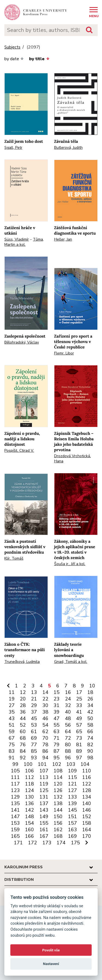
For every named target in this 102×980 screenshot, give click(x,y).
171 (18, 843)
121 (72, 784)
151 (72, 817)
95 (57, 758)
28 (23, 705)
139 (72, 803)
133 (72, 797)
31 (57, 705)
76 (23, 745)
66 (90, 732)
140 (87, 803)
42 (90, 712)
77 (34, 745)
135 (15, 803)
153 (15, 823)
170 (87, 836)
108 (58, 771)
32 (68, 705)
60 (23, 732)
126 (58, 790)
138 (58, 803)
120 (58, 784)
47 (57, 718)
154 (30, 823)
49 (79, 718)
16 (68, 692)
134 (87, 797)
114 (58, 777)
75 (12, 745)
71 (57, 738)
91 (12, 758)
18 (90, 692)
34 (90, 705)
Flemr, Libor (64, 353)
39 (57, 712)
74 (90, 738)
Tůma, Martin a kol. (24, 242)
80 (68, 745)
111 (15, 777)
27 (12, 705)
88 (68, 751)
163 (72, 830)
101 (42, 764)
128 (87, 790)
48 (68, 718)
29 (34, 705)
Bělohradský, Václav (22, 342)
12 (23, 692)
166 (30, 836)
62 (45, 732)
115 (72, 777)
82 (90, 745)
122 (87, 784)
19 (12, 699)
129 (15, 797)
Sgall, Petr (13, 148)
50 (90, 718)
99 (16, 764)
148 (30, 817)
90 (90, 751)
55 (57, 725)
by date (14, 59)
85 (34, 751)
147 (15, 817)
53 (34, 725)
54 (45, 725)
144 (58, 810)
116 (87, 777)
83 (12, 751)
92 (23, 758)
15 (57, 692)
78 (45, 745)
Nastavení (51, 964)
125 (44, 790)
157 (72, 823)
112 (30, 777)
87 (57, 751)
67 (12, 738)
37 (34, 712)
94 (45, 758)
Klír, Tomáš (14, 558)
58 (90, 725)
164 (87, 830)
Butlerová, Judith (68, 148)
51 (12, 725)
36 (23, 712)
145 (72, 810)
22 (45, 699)
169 (72, 836)
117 (15, 784)
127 (72, 790)
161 (44, 830)
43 (12, 718)
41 (79, 712)
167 (44, 836)
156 (58, 823)
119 (44, 784)
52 (23, 725)
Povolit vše (51, 950)
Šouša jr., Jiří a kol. (70, 564)
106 (30, 771)
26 (90, 699)
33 (79, 705)
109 (72, 771)
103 (71, 764)
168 (58, 836)
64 (68, 732)
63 (57, 732)
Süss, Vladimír (17, 239)
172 (33, 843)
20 (23, 699)
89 (79, 751)
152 (87, 817)
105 (15, 771)
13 (34, 692)
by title (39, 59)
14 (45, 692)
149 (44, 817)
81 (79, 745)
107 (44, 771)
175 (75, 843)
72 (68, 738)
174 (61, 843)
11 (12, 692)
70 (45, 738)
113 (44, 777)
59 (12, 732)
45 (34, 718)
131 (44, 797)
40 (68, 712)
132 (58, 797)
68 (23, 738)
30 (45, 705)
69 (34, 738)
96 (68, 758)
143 (44, 810)
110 (87, 771)
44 (23, 718)
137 (44, 803)
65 (79, 732)
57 (79, 725)
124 (30, 790)
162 (58, 830)
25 (79, 699)
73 (79, 738)
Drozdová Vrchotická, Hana (72, 459)
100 (28, 764)
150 (58, 817)
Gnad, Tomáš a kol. (71, 662)
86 (45, 751)
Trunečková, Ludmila (22, 662)
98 (90, 758)
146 (87, 810)
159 (15, 830)
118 (30, 784)
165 (15, 836)
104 (85, 764)
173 (47, 843)
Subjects (12, 47)
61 (34, 732)
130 (30, 797)
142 (30, 810)
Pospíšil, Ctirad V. (19, 450)
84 (23, 751)
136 (30, 803)
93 (34, 758)
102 (57, 764)
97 (79, 758)
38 (45, 712)
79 (57, 745)
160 (30, 830)
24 (68, 699)
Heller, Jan (63, 239)
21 (34, 699)
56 (68, 725)
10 (92, 686)
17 (79, 692)
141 (15, 810)
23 (57, 699)
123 (15, 790)
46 (45, 718)
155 (44, 823)
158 (87, 823)
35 (12, 712)
